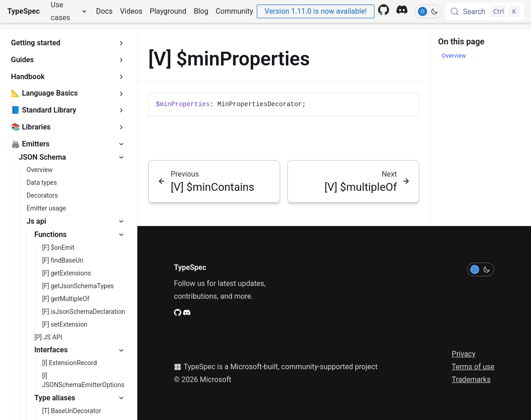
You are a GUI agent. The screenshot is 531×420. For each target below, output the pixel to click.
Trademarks (471, 380)
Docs (104, 11)
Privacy (464, 354)
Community (234, 11)
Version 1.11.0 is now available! (316, 11)
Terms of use (473, 367)
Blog (201, 11)
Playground (168, 11)
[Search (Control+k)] (485, 11)
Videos (131, 11)
